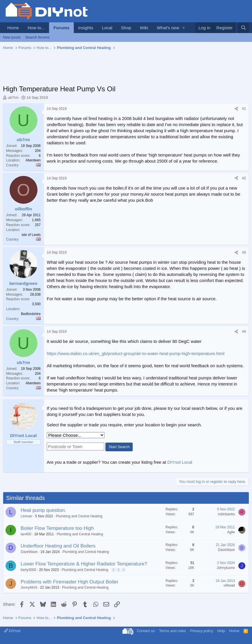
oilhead (229, 585)
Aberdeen (33, 160)
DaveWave (29, 552)
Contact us (146, 631)
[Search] (243, 28)
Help (221, 631)
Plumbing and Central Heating (79, 516)
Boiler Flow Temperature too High (57, 528)
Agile (231, 532)
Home (13, 28)
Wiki (144, 28)
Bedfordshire (31, 314)
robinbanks (226, 514)
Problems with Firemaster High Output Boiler (69, 582)
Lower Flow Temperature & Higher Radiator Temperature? (84, 564)
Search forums (38, 37)
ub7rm (13, 98)
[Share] (236, 109)
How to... (36, 28)
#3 (244, 252)
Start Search (119, 447)
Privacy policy (202, 631)
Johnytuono (226, 568)
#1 (244, 109)
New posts (12, 37)
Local (107, 28)
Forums (61, 28)
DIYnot (12, 631)
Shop (126, 28)
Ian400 (26, 534)
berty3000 (28, 570)
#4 (244, 332)
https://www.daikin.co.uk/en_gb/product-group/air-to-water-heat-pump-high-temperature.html (136, 353)
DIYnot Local (180, 462)
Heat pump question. (43, 510)
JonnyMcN (29, 587)
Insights (86, 28)
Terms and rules (172, 631)
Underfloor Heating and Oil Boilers (58, 546)
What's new (168, 28)
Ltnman (26, 516)
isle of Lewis (31, 235)
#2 (244, 178)
